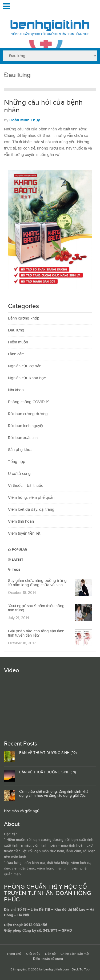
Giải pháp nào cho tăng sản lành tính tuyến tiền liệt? (36, 633)
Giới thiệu (33, 954)
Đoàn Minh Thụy (25, 120)
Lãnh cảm (16, 354)
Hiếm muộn (18, 342)
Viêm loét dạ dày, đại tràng (31, 510)
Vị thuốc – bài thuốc (25, 486)
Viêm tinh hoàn (21, 521)
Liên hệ (50, 954)
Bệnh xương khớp (24, 318)
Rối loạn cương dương (28, 414)
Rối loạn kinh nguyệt (26, 426)
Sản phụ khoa (20, 450)
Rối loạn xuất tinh (23, 438)
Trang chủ (14, 954)
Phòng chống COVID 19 (29, 402)
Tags (14, 570)
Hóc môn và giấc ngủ (22, 811)
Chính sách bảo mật (75, 954)
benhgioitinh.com (56, 970)
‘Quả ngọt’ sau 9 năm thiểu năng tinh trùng (36, 608)
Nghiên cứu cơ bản (25, 366)
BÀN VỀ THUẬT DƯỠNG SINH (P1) (47, 772)
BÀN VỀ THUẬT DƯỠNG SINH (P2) (48, 753)
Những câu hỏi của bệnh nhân (43, 106)
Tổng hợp (17, 462)
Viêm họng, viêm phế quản (31, 498)
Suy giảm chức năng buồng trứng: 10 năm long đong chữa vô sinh (38, 583)
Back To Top (81, 970)
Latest (16, 560)
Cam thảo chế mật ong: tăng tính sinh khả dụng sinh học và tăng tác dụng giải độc (54, 794)
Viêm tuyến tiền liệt (24, 533)
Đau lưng (16, 330)
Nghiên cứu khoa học (27, 378)
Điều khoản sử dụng (48, 959)
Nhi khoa (16, 390)
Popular (17, 550)
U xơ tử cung (19, 474)
